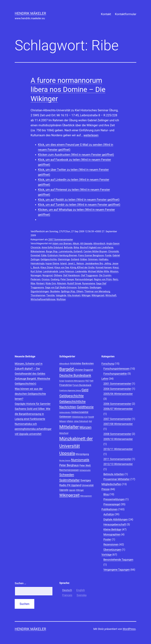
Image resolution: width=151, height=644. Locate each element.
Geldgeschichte (49, 259)
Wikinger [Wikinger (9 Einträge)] (80, 490)
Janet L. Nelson (76, 263)
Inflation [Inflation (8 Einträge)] (70, 421)
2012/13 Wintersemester (118, 464)
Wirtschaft (111, 295)
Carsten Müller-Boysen (95, 251)
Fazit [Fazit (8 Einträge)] (91, 381)
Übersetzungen (112, 550)
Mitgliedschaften (111, 484)
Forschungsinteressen (116, 369)
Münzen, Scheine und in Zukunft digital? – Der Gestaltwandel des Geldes (30, 369)
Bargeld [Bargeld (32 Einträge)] (67, 369)
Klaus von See (62, 267)
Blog (106, 494)
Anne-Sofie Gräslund (52, 247)
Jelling (108, 263)
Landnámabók (50, 271)
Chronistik (113, 251)
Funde (108, 255)
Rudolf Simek (74, 283)
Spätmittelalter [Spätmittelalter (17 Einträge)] (70, 480)
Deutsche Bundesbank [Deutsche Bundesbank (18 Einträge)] (75, 375)
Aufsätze (109, 514)
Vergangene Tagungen (117, 570)
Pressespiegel (112, 504)
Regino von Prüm (103, 279)
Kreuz (116, 267)
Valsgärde (61, 295)
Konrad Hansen (104, 267)
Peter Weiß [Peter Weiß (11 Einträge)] (85, 465)
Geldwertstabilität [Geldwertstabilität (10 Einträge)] (80, 412)
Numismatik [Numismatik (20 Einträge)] (80, 460)
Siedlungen (95, 287)
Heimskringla (38, 263)
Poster (107, 539)
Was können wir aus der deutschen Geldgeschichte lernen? (30, 394)
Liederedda (81, 271)
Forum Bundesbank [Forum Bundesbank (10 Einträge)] (82, 385)
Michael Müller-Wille (98, 271)
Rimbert (40, 283)
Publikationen (110, 509)
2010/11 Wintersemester (118, 449)
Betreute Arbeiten (114, 474)
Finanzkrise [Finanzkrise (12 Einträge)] (66, 385)
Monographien (112, 534)
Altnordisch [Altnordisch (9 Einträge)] (64, 364)
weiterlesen (91, 135)
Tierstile (51, 295)
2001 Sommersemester (117, 384)
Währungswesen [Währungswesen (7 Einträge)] (86, 496)
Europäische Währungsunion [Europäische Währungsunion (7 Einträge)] (75, 381)
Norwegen (36, 275)
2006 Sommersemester (117, 404)
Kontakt (106, 14)
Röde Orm (51, 283)
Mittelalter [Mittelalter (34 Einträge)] (69, 427)
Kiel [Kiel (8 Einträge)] (90, 421)
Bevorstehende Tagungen (118, 560)
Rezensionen (111, 544)
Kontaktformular (126, 14)
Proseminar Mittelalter (117, 479)
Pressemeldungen (114, 499)
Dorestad (35, 255)
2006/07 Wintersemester (118, 409)
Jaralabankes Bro (94, 263)
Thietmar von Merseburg (97, 291)
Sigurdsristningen (40, 291)
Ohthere (58, 275)
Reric (115, 279)
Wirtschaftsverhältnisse (43, 299)
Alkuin (76, 244)
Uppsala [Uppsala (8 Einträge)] (72, 490)
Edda (44, 255)
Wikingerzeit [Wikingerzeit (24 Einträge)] (69, 495)
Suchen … (20, 583)
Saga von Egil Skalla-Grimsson (61, 287)
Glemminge (64, 259)
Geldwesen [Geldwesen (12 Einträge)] (65, 417)
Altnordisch (99, 244)
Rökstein (62, 283)
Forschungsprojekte (115, 374)
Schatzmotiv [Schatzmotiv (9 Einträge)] (85, 470)
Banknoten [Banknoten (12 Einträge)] (88, 363)
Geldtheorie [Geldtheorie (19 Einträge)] (85, 407)
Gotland (75, 259)
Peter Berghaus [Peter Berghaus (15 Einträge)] (69, 465)
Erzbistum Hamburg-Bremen (62, 255)
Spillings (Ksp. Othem (72, 291)
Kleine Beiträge (112, 529)
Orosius (46, 279)
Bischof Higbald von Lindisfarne (97, 247)
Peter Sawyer (67, 279)
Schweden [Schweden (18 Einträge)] (67, 475)
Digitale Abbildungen (116, 519)
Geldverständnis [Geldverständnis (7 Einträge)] (65, 412)
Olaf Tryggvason (89, 275)
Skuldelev (55, 291)
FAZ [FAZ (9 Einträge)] (87, 381)
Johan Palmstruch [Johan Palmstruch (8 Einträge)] (81, 421)
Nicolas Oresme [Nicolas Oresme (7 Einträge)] (65, 460)
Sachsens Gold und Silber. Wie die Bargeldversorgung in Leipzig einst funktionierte (33, 414)
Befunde (68, 247)
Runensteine (89, 283)
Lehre (105, 379)
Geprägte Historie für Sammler (33, 404)
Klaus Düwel (47, 267)
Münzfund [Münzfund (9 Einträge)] (64, 433)
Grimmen (93, 259)
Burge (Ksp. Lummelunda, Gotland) (64, 251)
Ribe (33, 283)
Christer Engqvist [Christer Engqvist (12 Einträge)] (84, 370)
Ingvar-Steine (52, 263)
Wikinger (86, 295)
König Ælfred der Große (82, 267)
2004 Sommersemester (117, 389)
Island (63, 263)
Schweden (83, 287)
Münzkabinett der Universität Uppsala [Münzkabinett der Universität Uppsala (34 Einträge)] (76, 446)
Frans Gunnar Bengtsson (91, 255)
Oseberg (55, 279)
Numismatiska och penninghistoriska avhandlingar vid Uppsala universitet (33, 429)
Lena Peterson (67, 271)
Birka (76, 247)
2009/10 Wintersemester (118, 439)
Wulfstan (61, 299)
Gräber (84, 259)
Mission (114, 271)
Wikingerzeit (98, 295)
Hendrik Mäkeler (30, 13)
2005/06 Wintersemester (118, 394)
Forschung (108, 364)
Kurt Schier (36, 271)
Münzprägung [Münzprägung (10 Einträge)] (82, 454)
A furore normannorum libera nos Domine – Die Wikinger (68, 90)
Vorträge (107, 555)
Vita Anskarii (74, 295)
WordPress (129, 629)
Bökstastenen (38, 251)
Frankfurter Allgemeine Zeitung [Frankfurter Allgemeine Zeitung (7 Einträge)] (70, 391)
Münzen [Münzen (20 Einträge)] (85, 427)
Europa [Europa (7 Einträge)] (62, 381)
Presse (106, 489)
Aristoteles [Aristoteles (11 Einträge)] (76, 363)
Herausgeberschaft (115, 524)
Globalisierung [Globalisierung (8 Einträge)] (78, 417)
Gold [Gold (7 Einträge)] (86, 417)
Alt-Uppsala (86, 244)
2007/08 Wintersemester (118, 424)
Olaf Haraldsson (71, 275)
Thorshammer (38, 295)
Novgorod (48, 275)
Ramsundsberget (84, 279)
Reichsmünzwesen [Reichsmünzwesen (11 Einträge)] (69, 470)
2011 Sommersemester (117, 459)
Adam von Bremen (62, 244)
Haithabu (104, 259)
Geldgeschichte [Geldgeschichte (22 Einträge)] (72, 396)
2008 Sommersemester (117, 434)
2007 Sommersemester (61, 240)
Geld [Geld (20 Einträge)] (85, 390)
